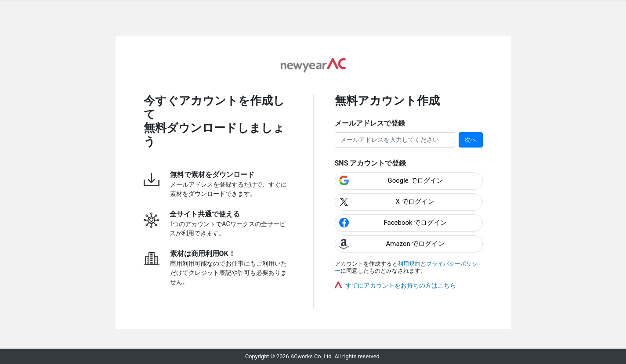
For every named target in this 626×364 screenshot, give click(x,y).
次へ (470, 140)
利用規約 (409, 264)
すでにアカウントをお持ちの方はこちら (401, 285)
